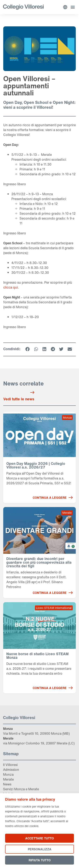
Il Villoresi (10, 765)
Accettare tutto (39, 838)
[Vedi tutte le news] (32, 392)
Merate (8, 779)
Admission (11, 770)
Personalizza (40, 849)
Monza (8, 774)
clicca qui (11, 287)
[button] (73, 7)
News (7, 784)
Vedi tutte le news (19, 399)
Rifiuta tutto (40, 860)
